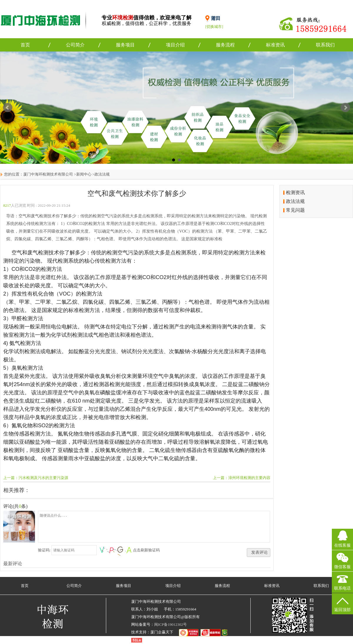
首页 (25, 45)
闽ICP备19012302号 (170, 624)
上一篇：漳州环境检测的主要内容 (242, 478)
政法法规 (102, 174)
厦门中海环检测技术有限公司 (48, 174)
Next (345, 108)
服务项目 (125, 45)
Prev (8, 108)
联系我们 (325, 45)
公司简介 (75, 45)
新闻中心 (84, 174)
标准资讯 (275, 45)
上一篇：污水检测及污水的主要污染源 (36, 478)
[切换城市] (214, 27)
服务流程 (225, 45)
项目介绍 (175, 45)
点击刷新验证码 (146, 550)
